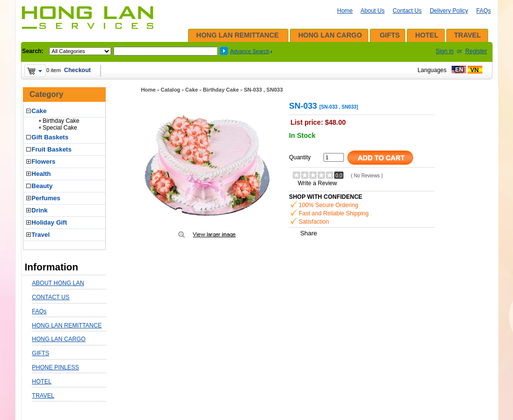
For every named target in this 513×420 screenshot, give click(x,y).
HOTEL (427, 35)
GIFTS (389, 35)
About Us (372, 11)
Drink (40, 210)
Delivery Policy (449, 11)
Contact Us (407, 11)
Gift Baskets (50, 137)
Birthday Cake (61, 121)
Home (345, 11)
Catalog (171, 90)
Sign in (445, 51)
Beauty (42, 186)
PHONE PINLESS (56, 367)
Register (476, 51)
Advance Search (250, 51)
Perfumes (46, 198)
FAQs (483, 11)
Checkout (78, 70)
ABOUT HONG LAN (58, 283)
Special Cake (60, 128)
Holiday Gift (49, 222)
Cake (39, 111)
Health (41, 174)
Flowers (44, 162)
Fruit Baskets (52, 149)
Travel (41, 235)
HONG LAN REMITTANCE (237, 35)
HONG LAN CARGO (330, 35)
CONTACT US (51, 297)
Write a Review (317, 183)
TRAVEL (467, 35)
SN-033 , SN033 (263, 90)
